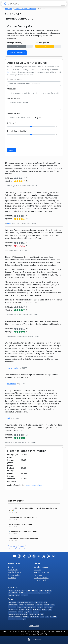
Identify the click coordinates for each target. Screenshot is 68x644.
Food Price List (15, 572)
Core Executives (41, 567)
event (41, 591)
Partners (12, 578)
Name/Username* (15, 79)
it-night (22, 609)
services (11, 595)
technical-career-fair (15, 617)
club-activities (29, 605)
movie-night (13, 612)
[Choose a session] (47, 118)
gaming (40, 607)
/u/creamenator (12, 368)
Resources (13, 570)
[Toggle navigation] (63, 4)
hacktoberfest (13, 593)
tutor (47, 617)
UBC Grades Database (34, 485)
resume (36, 612)
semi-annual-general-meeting (40, 593)
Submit (12, 150)
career (28, 591)
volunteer (53, 617)
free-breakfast (22, 607)
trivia (42, 617)
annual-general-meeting (16, 591)
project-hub (28, 612)
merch (44, 609)
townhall (26, 617)
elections (35, 591)
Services (9, 9)
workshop (24, 595)
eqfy (9, 418)
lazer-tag (29, 609)
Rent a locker (14, 575)
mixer (50, 609)
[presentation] (24, 142)
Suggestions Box (41, 578)
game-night (32, 607)
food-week (12, 607)
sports (37, 614)
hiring (21, 593)
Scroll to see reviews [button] (17, 53)
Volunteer (38, 575)
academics (12, 602)
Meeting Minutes (41, 572)
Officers (37, 570)
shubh (9, 223)
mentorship (37, 609)
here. (9, 72)
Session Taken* (13, 113)
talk (42, 614)
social (18, 595)
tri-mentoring (35, 617)
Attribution (12, 89)
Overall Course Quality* (17, 131)
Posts (22, 547)
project (27, 593)
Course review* (13, 98)
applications (39, 602)
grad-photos (48, 607)
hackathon (48, 591)
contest (46, 605)
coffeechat (39, 605)
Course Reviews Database (25, 9)
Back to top (34, 626)
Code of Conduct (41, 580)
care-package (13, 605)
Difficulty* (11, 123)
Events (12, 547)
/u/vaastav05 (12, 384)
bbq (45, 602)
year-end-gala (21, 619)
